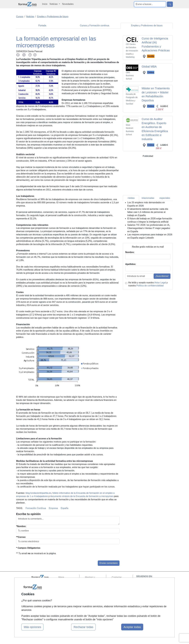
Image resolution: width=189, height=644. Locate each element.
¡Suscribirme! (162, 276)
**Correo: (21, 537)
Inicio (45, 4)
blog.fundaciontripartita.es (38, 493)
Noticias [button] (54, 4)
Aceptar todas (132, 627)
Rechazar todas (83, 627)
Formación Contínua (36, 508)
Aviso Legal (160, 283)
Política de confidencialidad (150, 286)
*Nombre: (21, 526)
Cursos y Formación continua (94, 25)
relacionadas (148, 198)
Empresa (53, 508)
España (64, 508)
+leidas (131, 198)
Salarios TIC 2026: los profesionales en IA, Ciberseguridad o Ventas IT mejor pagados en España (149, 228)
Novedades (68, 4)
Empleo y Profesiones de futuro (147, 25)
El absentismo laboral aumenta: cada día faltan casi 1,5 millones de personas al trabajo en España (148, 212)
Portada (42, 25)
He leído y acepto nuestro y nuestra (148, 284)
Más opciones (32, 627)
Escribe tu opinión (28, 514)
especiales (165, 198)
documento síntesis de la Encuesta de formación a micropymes (82, 496)
